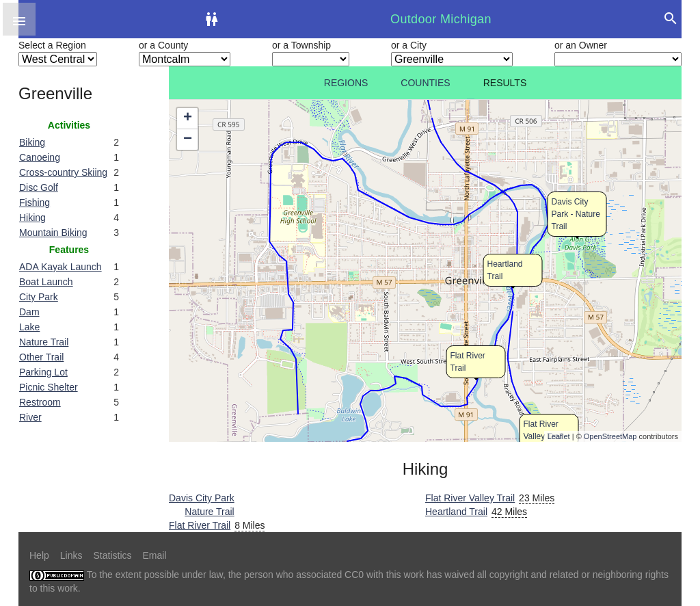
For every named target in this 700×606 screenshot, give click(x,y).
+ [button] (188, 118)
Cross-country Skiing (63, 172)
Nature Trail (44, 342)
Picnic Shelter (49, 387)
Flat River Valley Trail (470, 498)
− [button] (188, 140)
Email (155, 555)
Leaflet (559, 436)
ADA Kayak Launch (60, 267)
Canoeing (40, 157)
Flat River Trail (200, 525)
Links (71, 555)
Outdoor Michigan (441, 19)
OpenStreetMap (610, 436)
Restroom (40, 402)
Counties (425, 83)
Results (505, 83)
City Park (39, 297)
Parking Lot (43, 372)
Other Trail (41, 357)
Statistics (112, 555)
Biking (32, 142)
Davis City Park (202, 498)
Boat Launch (46, 282)
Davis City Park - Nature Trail (576, 214)
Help (39, 555)
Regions (346, 83)
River (30, 417)
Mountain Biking (53, 233)
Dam (29, 312)
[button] (19, 19)
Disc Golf (39, 187)
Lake (29, 327)
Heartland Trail (456, 512)
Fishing (35, 202)
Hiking (32, 218)
